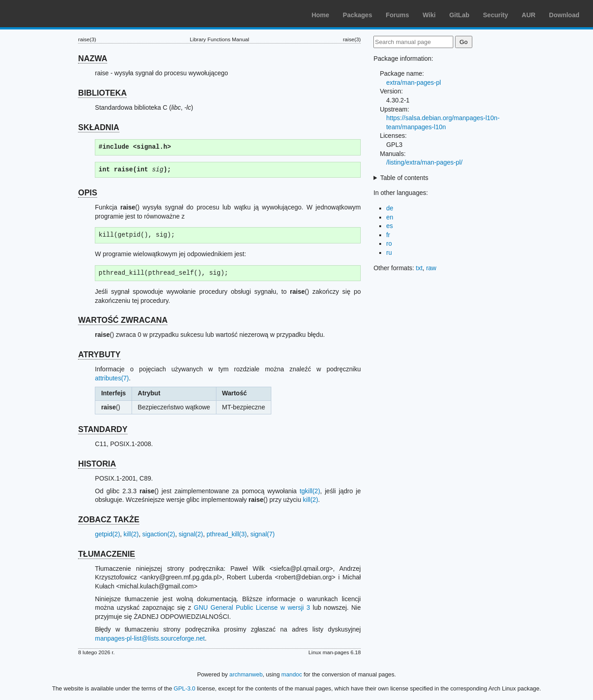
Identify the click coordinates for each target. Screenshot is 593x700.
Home (321, 15)
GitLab (459, 15)
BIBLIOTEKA (102, 93)
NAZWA (93, 58)
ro (389, 243)
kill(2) (311, 500)
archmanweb (246, 674)
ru (389, 253)
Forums (397, 15)
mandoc (292, 674)
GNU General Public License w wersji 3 (252, 608)
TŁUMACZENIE (106, 554)
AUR (529, 15)
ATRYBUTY (99, 355)
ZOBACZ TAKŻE (109, 520)
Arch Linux (50, 14)
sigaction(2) (159, 534)
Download (564, 15)
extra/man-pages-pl (414, 83)
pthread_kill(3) (227, 534)
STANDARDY (103, 429)
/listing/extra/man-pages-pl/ (424, 162)
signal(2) (191, 534)
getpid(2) (107, 534)
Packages (358, 15)
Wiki (429, 15)
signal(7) (263, 534)
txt (419, 268)
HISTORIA (97, 464)
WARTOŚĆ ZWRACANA (123, 320)
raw (431, 268)
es (390, 226)
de (390, 208)
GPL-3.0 (185, 688)
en (390, 217)
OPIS (88, 193)
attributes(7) (112, 378)
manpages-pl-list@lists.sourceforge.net (150, 638)
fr (388, 235)
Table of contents (404, 178)
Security (496, 15)
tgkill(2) (310, 491)
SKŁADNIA (98, 127)
